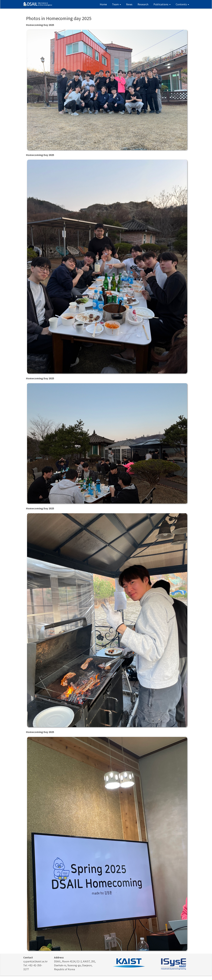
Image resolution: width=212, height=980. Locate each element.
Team (117, 4)
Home (103, 4)
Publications (162, 4)
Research (143, 4)
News (129, 4)
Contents (182, 4)
